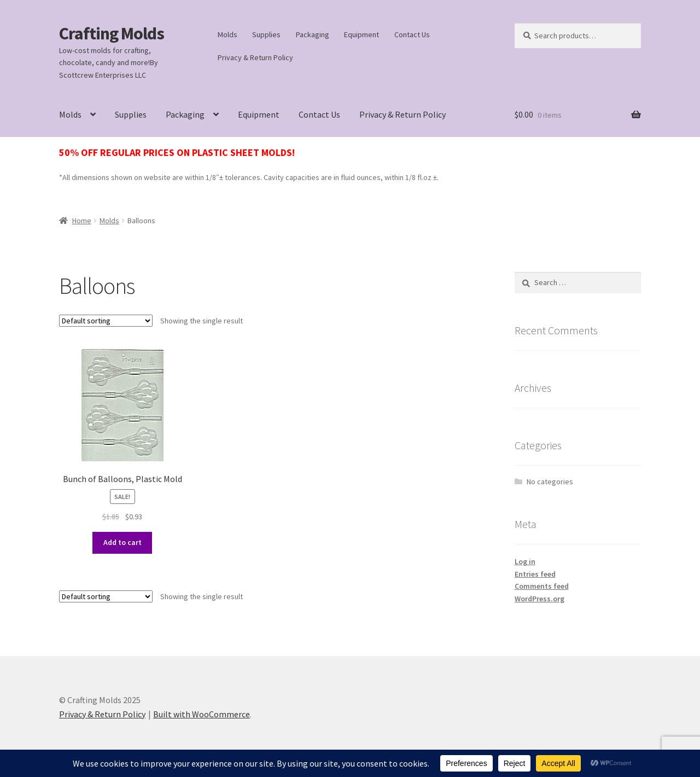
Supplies (266, 34)
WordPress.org (539, 599)
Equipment (361, 34)
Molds (227, 34)
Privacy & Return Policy (255, 57)
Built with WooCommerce (202, 714)
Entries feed (535, 574)
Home (82, 221)
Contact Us (412, 34)
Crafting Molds (112, 33)
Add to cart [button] (122, 542)
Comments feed (542, 586)
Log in (525, 561)
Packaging (313, 34)
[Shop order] (106, 321)
